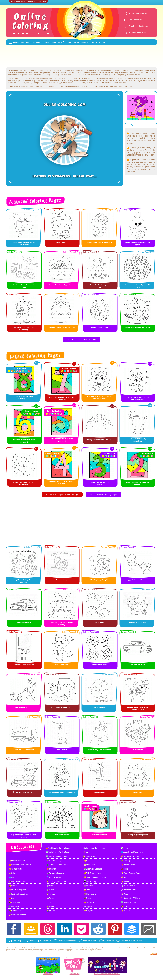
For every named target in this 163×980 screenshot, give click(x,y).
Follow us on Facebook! (67, 941)
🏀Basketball (51, 869)
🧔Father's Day (15, 911)
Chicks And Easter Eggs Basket (62, 285)
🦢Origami (88, 906)
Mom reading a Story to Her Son (62, 792)
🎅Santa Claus (90, 865)
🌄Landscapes (89, 856)
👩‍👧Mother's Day (90, 881)
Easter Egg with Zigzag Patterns (62, 327)
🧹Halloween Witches (17, 915)
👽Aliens (50, 886)
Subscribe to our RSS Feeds (131, 941)
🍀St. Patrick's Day (54, 861)
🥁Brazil (87, 890)
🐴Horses (125, 877)
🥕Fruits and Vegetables (18, 894)
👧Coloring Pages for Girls (56, 881)
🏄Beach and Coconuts (93, 869)
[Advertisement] (81, 56)
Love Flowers (137, 750)
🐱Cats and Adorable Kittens (95, 877)
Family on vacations (137, 622)
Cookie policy (108, 941)
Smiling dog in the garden (137, 835)
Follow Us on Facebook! (138, 32)
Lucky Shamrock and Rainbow (100, 440)
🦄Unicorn (125, 894)
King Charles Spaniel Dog (62, 707)
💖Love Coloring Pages (18, 890)
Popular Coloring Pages (138, 13)
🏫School (13, 873)
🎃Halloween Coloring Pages (20, 865)
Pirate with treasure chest (24, 792)
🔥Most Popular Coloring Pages (58, 848)
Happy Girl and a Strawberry (137, 580)
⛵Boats (87, 852)
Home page (17, 941)
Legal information (90, 941)
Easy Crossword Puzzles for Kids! (107, 974)
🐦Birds (12, 877)
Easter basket (62, 242)
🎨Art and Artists (15, 869)
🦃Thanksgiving (90, 894)
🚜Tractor (88, 898)
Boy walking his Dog (24, 707)
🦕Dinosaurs (14, 906)
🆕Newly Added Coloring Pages (58, 852)
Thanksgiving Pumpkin (99, 580)
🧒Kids (124, 906)
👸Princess (13, 886)
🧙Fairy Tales (52, 911)
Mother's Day (75, 974)
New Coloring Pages (137, 20)
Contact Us (47, 941)
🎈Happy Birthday (128, 865)
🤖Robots (50, 890)
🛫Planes (50, 902)
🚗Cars (12, 898)
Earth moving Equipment (24, 750)
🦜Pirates (50, 906)
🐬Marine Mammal (54, 877)
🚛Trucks (50, 898)
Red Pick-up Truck (137, 665)
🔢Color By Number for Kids (57, 856)
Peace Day (137, 792)
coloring (90, 948)
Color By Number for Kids (138, 26)
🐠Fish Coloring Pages (93, 873)
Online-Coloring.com (21, 42)
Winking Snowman (62, 835)
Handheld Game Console (24, 665)
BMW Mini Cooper (24, 622)
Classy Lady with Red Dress (100, 750)
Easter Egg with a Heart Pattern (100, 242)
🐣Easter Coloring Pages (131, 873)
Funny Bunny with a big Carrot (137, 327)
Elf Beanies (100, 622)
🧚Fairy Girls (89, 911)
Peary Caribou (62, 750)
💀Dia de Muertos (128, 886)
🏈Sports (125, 869)
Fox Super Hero (62, 665)
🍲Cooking (125, 861)
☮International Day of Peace (94, 848)
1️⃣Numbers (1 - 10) (129, 902)
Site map (32, 941)
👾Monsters (88, 886)
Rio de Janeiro (100, 707)
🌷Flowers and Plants (17, 861)
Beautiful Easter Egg (100, 327)
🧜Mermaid (126, 911)
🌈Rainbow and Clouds (130, 856)
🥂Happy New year (129, 890)
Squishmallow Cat (100, 835)
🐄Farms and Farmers (55, 873)
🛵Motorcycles (89, 902)
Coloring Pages (56, 42)
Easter (51, 974)
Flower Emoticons (100, 665)
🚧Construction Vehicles (130, 898)
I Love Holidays (62, 580)
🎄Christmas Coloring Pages (57, 865)
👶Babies (125, 881)
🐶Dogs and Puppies (17, 881)
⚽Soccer (124, 848)
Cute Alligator (100, 792)
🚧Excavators (14, 902)
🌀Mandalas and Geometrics (132, 852)
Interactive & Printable (42, 42)
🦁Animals (51, 894)
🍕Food (87, 861)
